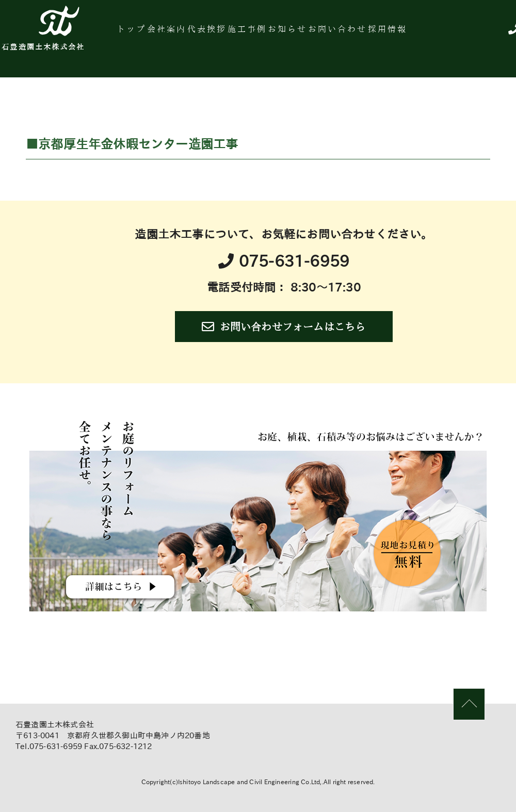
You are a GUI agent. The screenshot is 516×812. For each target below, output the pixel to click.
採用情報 (467, 33)
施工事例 (295, 33)
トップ (148, 33)
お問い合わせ (406, 33)
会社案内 (193, 33)
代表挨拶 (244, 33)
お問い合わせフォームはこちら (284, 327)
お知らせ (346, 33)
